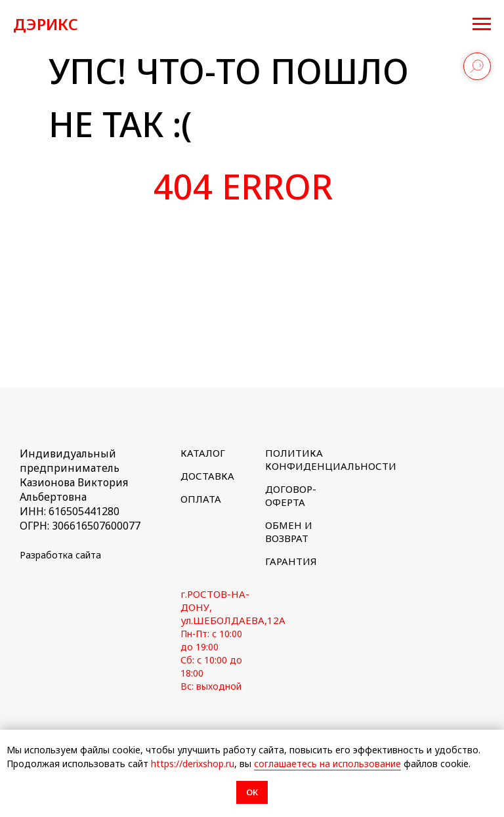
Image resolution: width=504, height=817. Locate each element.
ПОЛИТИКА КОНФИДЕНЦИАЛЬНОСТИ (331, 459)
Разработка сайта (60, 555)
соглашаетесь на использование (327, 764)
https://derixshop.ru (193, 764)
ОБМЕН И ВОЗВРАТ (289, 532)
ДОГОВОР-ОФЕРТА (291, 495)
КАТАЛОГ (203, 453)
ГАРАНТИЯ (291, 561)
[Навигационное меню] (482, 24)
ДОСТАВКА (207, 476)
